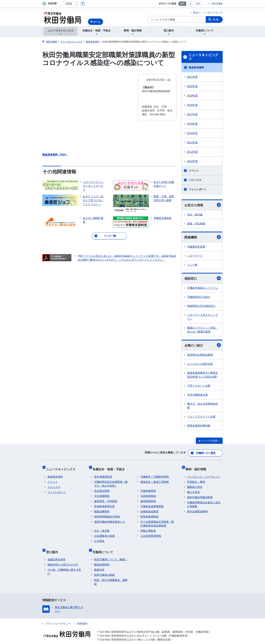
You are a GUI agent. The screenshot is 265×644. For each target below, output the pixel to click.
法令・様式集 (195, 215)
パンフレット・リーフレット (204, 474)
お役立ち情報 (203, 205)
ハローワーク (195, 256)
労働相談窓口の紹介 (199, 298)
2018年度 (192, 105)
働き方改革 (193, 489)
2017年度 (192, 114)
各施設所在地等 (56, 554)
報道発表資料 (196, 67)
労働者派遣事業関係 (152, 503)
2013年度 (192, 152)
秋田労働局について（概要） (111, 554)
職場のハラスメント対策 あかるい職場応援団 (203, 330)
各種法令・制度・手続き (110, 468)
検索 (216, 19)
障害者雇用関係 (149, 514)
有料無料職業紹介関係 (107, 514)
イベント (194, 171)
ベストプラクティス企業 (201, 418)
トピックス (195, 180)
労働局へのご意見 (206, 453)
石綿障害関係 (148, 493)
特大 (198, 4)
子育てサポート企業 (199, 387)
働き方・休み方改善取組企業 (203, 407)
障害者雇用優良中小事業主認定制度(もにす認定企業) (203, 376)
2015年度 (192, 133)
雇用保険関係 (148, 498)
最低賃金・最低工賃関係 (155, 479)
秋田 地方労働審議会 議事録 (111, 576)
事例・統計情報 (197, 468)
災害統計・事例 (196, 479)
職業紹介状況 (195, 484)
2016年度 (192, 124)
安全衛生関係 (102, 488)
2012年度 (192, 161)
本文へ (197, 13)
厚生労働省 (217, 4)
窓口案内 (53, 547)
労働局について (104, 547)
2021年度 (192, 77)
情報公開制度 (148, 528)
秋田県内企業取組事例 (200, 356)
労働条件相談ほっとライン (203, 289)
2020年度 (192, 86)
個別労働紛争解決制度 (200, 494)
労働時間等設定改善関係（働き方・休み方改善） (111, 481)
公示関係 (99, 538)
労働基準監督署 (196, 247)
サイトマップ (215, 13)
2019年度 (192, 96)
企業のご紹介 (203, 346)
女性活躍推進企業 (197, 396)
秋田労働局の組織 (104, 569)
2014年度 (192, 142)
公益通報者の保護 (104, 533)
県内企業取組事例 (197, 509)
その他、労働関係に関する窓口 (64, 566)
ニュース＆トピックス (203, 57)
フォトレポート (198, 189)
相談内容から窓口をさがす (63, 559)
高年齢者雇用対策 (104, 503)
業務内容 (99, 564)
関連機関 (203, 238)
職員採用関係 (102, 559)
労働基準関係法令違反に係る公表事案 (204, 501)
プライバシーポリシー (58, 618)
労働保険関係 (148, 488)
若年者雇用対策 (103, 474)
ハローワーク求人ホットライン (203, 318)
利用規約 (82, 618)
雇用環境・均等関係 (106, 498)
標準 (182, 4)
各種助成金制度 (149, 509)
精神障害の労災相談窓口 (201, 307)
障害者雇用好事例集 (199, 427)
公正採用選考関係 (151, 533)
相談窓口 (203, 279)
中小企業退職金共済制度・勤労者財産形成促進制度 (157, 521)
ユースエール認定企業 (200, 365)
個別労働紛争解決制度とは (109, 519)
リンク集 (192, 265)
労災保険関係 (102, 493)
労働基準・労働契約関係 (155, 474)
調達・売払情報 (196, 224)
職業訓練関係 (102, 509)
